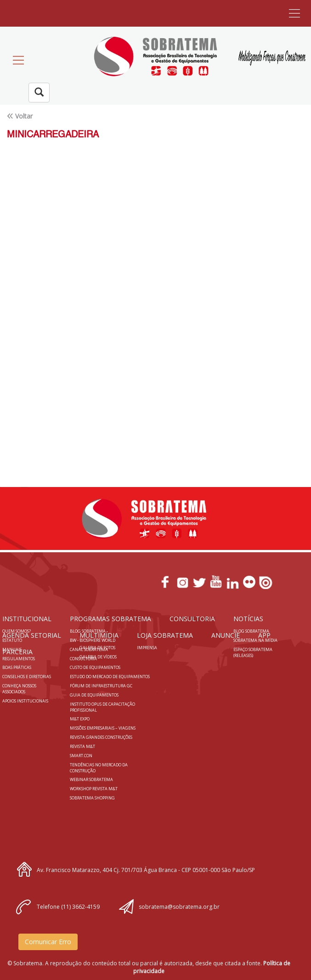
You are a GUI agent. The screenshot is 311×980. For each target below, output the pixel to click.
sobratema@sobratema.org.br (179, 907)
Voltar (24, 116)
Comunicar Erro (48, 942)
